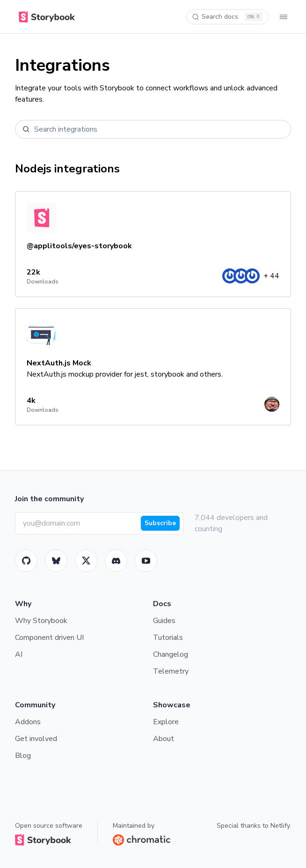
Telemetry (171, 671)
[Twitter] (86, 561)
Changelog (171, 654)
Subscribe (160, 523)
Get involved (36, 739)
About (164, 739)
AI (19, 654)
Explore (166, 722)
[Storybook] (116, 561)
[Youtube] (146, 561)
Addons (28, 722)
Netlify (280, 826)
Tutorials (168, 638)
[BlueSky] (56, 561)
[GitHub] (26, 561)
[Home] (45, 17)
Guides (164, 621)
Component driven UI (49, 638)
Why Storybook (41, 621)
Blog (23, 756)
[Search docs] (227, 17)
